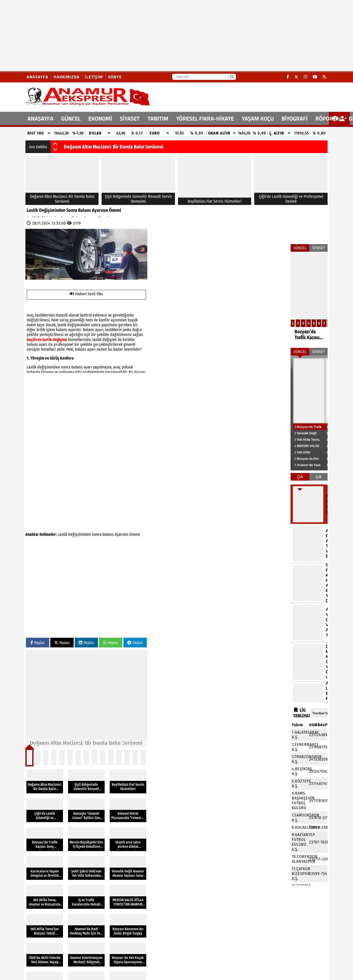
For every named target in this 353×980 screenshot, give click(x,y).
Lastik (62, 534)
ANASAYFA (40, 118)
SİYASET (130, 118)
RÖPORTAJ (328, 118)
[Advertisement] (152, 36)
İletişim (94, 77)
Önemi (135, 534)
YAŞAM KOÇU (258, 118)
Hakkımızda (67, 77)
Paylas (38, 643)
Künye (115, 77)
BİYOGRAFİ (295, 118)
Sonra (97, 534)
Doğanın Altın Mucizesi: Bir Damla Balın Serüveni (114, 147)
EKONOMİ (100, 118)
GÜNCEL (71, 118)
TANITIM (158, 118)
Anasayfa (37, 77)
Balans (108, 534)
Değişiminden (80, 534)
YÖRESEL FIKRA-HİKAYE (205, 118)
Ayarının (122, 534)
